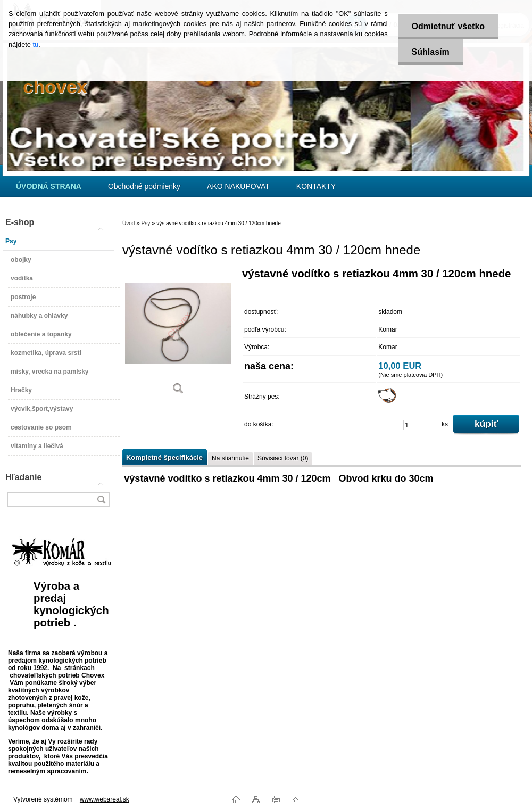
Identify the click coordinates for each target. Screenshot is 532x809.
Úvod (128, 223)
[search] (101, 500)
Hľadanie (23, 477)
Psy (146, 223)
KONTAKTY (316, 186)
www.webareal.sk (105, 799)
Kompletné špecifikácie (164, 457)
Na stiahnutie (230, 458)
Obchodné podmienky (144, 186)
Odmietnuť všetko (448, 26)
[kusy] (420, 425)
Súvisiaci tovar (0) (283, 458)
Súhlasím (431, 52)
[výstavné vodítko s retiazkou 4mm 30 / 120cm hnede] (178, 335)
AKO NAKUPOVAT (238, 186)
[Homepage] (49, 186)
